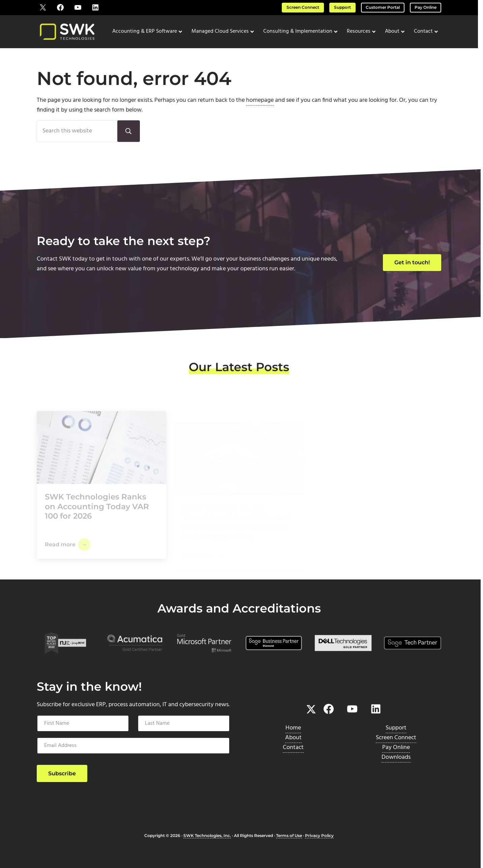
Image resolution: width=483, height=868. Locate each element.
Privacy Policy (319, 836)
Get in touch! (412, 262)
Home (293, 728)
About (293, 738)
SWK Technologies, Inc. (207, 836)
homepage (260, 100)
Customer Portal (383, 7)
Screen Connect (303, 7)
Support (342, 7)
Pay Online (426, 7)
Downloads (396, 757)
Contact (293, 747)
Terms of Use (289, 836)
